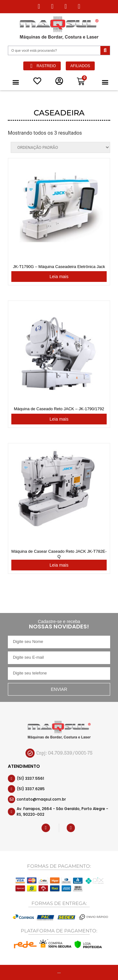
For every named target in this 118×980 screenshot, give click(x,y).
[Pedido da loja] (60, 147)
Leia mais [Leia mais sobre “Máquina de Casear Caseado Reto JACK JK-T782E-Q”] (59, 565)
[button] (16, 82)
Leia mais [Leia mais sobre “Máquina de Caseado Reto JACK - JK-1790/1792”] (59, 419)
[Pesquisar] (105, 50)
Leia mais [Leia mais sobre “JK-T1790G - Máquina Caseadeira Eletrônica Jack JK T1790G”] (59, 277)
